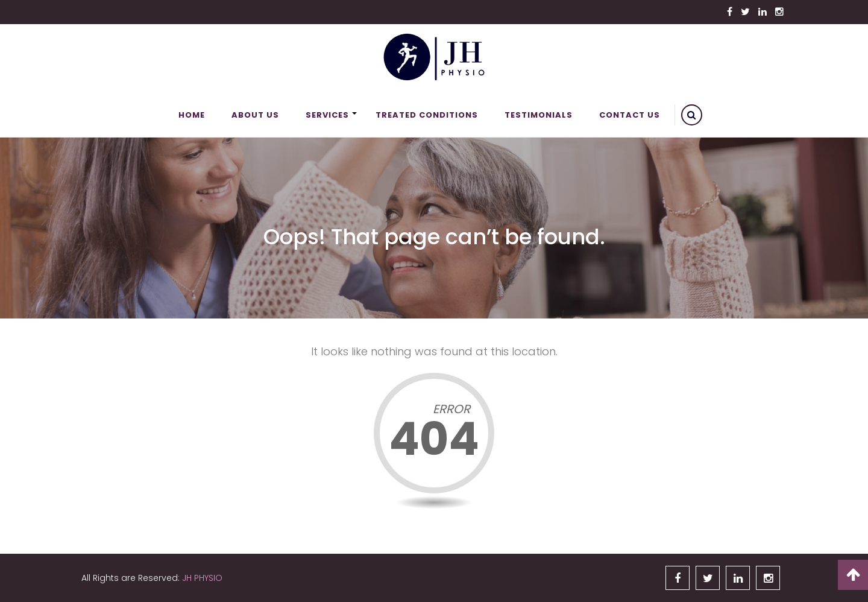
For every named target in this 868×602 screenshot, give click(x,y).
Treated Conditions (427, 115)
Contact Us (630, 115)
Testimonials (539, 115)
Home (192, 115)
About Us (255, 115)
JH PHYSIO (202, 578)
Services (327, 115)
